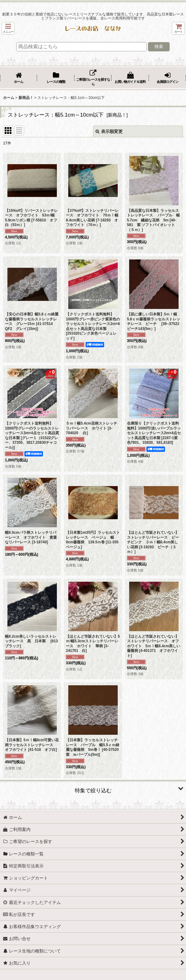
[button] (8, 28)
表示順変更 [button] (109, 131)
